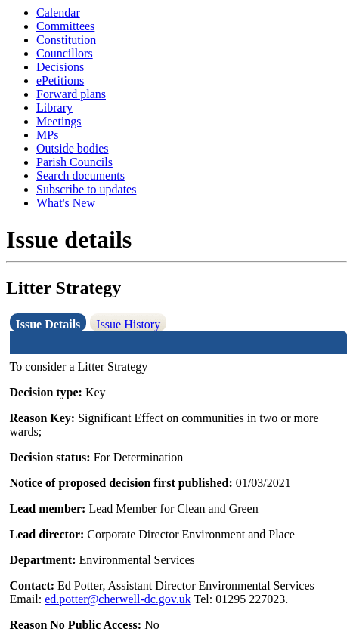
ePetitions (60, 80)
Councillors (65, 53)
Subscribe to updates (86, 189)
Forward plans (71, 94)
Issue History (128, 324)
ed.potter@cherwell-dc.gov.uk (118, 599)
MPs (47, 135)
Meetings (59, 121)
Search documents (81, 176)
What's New (66, 203)
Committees (65, 26)
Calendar (58, 12)
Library (54, 108)
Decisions (60, 67)
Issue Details (48, 324)
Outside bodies (73, 148)
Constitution (66, 40)
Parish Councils (74, 162)
